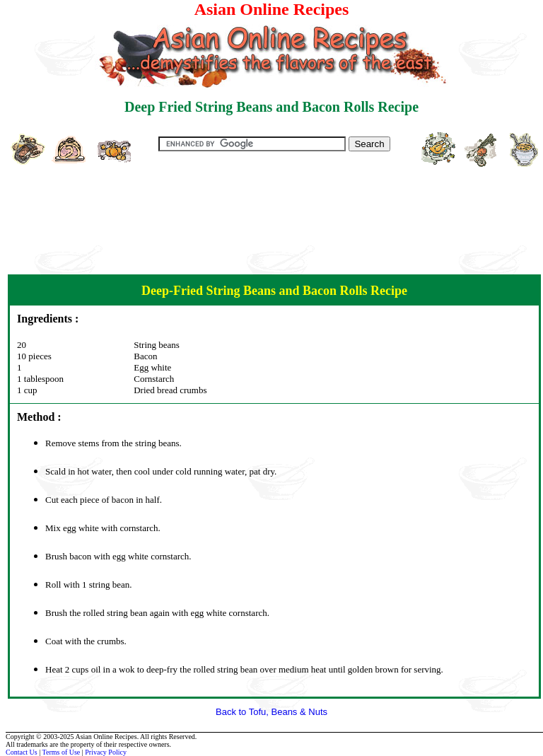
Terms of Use (62, 752)
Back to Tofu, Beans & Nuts (271, 712)
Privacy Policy (106, 752)
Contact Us (22, 752)
